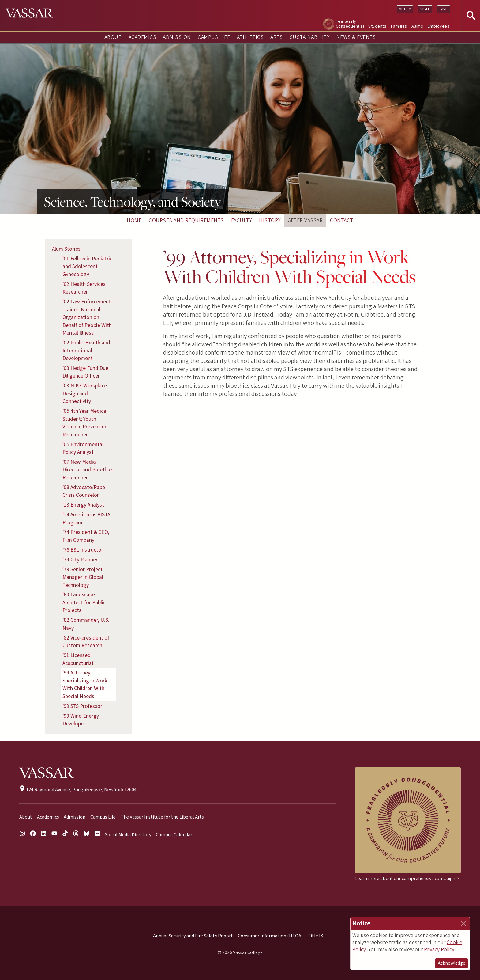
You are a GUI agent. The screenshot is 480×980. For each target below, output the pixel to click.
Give (444, 9)
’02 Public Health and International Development (86, 351)
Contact (341, 220)
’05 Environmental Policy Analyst (83, 448)
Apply (405, 9)
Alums (417, 26)
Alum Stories (66, 249)
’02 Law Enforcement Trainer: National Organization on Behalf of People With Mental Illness (87, 317)
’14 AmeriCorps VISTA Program (86, 519)
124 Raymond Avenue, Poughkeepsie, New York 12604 (78, 790)
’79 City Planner (80, 560)
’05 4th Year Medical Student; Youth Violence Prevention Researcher (85, 423)
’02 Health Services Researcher (84, 288)
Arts (276, 37)
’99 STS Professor (82, 706)
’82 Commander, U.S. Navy (86, 624)
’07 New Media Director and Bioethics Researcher (88, 470)
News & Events (356, 37)
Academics (142, 37)
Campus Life (214, 37)
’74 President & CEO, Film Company (86, 536)
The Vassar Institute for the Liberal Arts (162, 817)
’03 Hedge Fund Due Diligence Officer (85, 372)
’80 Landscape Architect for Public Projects (84, 602)
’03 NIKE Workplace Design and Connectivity (85, 393)
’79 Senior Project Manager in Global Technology (83, 577)
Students (377, 26)
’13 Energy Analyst (83, 505)
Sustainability (310, 37)
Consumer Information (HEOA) (270, 936)
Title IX (315, 936)
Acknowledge (452, 963)
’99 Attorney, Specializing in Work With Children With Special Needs (85, 685)
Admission (177, 37)
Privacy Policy (439, 950)
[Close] (463, 924)
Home (134, 220)
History (270, 220)
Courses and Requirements (186, 220)
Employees (439, 26)
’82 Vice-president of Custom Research (86, 642)
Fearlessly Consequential (350, 24)
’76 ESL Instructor (83, 550)
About (113, 37)
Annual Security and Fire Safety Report (193, 936)
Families (399, 26)
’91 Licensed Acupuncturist (78, 659)
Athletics (250, 37)
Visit (425, 9)
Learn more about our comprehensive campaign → (407, 879)
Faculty (241, 220)
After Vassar (306, 220)
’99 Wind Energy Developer (81, 720)
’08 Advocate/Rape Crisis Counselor (84, 491)
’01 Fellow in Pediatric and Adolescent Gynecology (87, 267)
